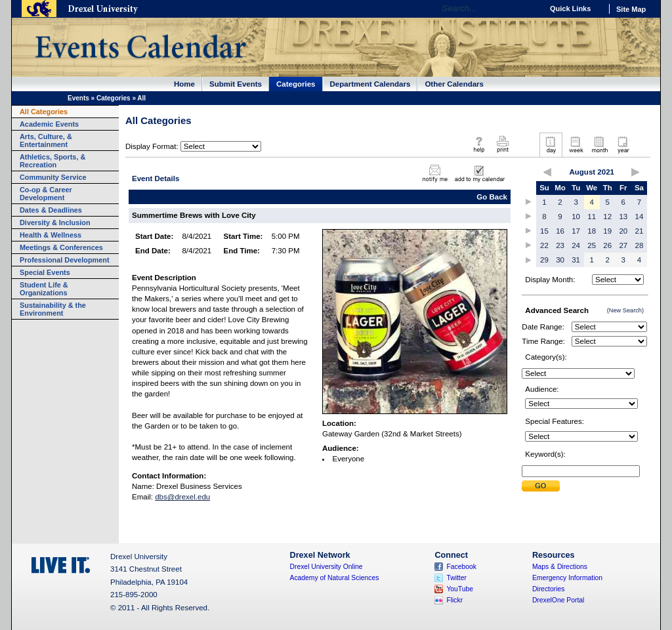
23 (560, 245)
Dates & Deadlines (51, 210)
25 (592, 245)
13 (623, 217)
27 (623, 245)
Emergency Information (567, 578)
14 (640, 217)
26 (607, 245)
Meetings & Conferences (61, 247)
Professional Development (65, 260)
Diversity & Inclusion (55, 222)
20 (623, 231)
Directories (549, 589)
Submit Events (236, 84)
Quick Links (570, 9)
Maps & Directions (560, 567)
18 (592, 231)
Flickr (454, 600)
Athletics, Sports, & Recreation (52, 161)
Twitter (456, 578)
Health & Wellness (51, 235)
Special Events (45, 272)
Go (529, 9)
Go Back (492, 197)
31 (576, 260)
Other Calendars (454, 84)
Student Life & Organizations (44, 289)
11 (592, 217)
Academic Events (49, 124)
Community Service (53, 177)
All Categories (44, 112)
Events (78, 98)
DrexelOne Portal (558, 600)
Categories (296, 84)
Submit (541, 486)
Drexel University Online (326, 567)
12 (607, 217)
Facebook (461, 567)
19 (607, 231)
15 (544, 231)
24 (576, 245)
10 (576, 217)
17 (576, 231)
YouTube (460, 589)
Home (184, 84)
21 (640, 231)
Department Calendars (370, 84)
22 (544, 245)
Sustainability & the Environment (53, 309)
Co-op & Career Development (46, 194)
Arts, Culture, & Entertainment (46, 140)
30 (560, 260)
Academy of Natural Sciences (335, 578)
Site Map (631, 9)
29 (544, 260)
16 (560, 231)
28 (640, 245)
